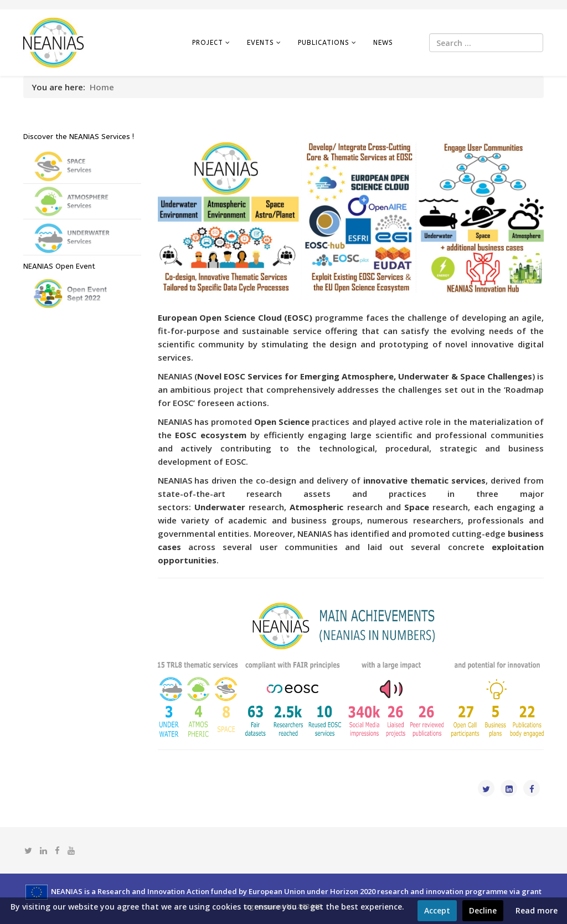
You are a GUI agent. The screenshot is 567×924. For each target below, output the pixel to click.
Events (261, 43)
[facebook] (57, 850)
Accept (437, 910)
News (383, 43)
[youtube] (71, 850)
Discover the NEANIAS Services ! (79, 137)
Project (208, 43)
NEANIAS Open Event (59, 266)
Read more (537, 910)
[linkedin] (43, 850)
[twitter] (28, 850)
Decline (483, 910)
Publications (324, 43)
